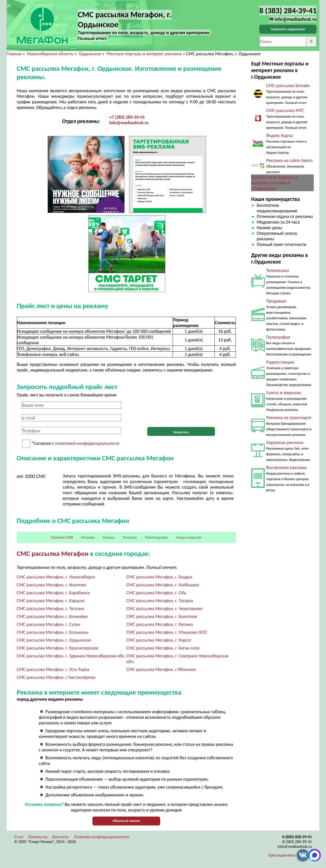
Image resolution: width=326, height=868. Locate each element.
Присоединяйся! (282, 855)
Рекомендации (156, 537)
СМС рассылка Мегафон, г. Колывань (53, 632)
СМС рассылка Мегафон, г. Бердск (159, 577)
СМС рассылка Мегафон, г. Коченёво (52, 616)
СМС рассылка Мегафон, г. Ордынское (54, 640)
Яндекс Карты (280, 135)
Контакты (61, 837)
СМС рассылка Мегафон (53, 553)
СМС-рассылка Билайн (288, 86)
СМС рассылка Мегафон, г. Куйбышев (163, 585)
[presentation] (181, 411)
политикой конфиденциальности (87, 444)
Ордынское (90, 54)
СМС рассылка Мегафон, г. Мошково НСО (167, 632)
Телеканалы (278, 270)
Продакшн (276, 301)
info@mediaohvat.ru (129, 123)
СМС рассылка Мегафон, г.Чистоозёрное (56, 677)
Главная (14, 54)
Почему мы (38, 837)
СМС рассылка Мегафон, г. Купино (160, 624)
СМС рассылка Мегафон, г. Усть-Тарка (53, 669)
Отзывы (109, 537)
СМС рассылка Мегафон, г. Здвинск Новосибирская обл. (71, 656)
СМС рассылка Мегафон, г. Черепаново (164, 609)
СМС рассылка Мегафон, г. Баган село (163, 648)
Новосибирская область (50, 54)
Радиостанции (280, 362)
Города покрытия (189, 537)
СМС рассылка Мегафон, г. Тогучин (51, 609)
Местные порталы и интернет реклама (144, 54)
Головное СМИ (62, 537)
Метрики (88, 537)
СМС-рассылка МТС (285, 111)
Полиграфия (278, 337)
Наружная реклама (285, 443)
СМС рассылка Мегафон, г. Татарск (160, 601)
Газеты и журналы (284, 393)
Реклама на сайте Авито (289, 160)
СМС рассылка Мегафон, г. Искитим (51, 585)
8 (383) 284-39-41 (297, 842)
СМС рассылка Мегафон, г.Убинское (161, 669)
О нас (19, 837)
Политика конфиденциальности (102, 837)
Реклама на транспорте (289, 418)
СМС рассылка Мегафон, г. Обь (156, 593)
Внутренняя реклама (286, 467)
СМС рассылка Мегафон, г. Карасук (51, 601)
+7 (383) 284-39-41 (127, 117)
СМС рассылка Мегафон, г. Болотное (162, 616)
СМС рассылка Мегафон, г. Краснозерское (58, 648)
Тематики (130, 537)
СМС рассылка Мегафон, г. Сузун (49, 624)
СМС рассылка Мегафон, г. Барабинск (53, 593)
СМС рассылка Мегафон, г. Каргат (159, 640)
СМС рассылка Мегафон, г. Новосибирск (56, 577)
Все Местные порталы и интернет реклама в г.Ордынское (274, 183)
